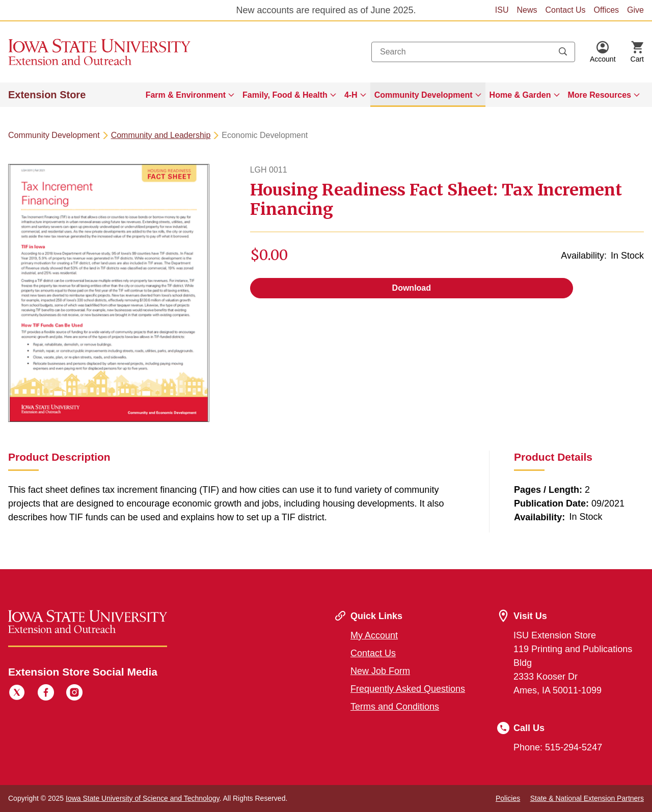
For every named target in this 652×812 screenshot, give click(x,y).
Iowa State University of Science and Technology (142, 798)
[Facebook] (46, 694)
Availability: (584, 256)
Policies (508, 798)
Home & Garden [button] (520, 95)
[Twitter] (17, 694)
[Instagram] (74, 694)
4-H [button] (351, 95)
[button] (603, 52)
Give (635, 10)
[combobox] (473, 52)
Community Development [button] (424, 95)
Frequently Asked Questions (408, 689)
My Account (374, 635)
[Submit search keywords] (563, 52)
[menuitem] (190, 95)
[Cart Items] (637, 52)
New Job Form (380, 671)
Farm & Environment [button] (186, 95)
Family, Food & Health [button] (285, 95)
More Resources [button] (600, 95)
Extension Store (47, 95)
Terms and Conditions (395, 707)
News (527, 10)
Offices (607, 10)
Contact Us (565, 10)
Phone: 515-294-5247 (558, 747)
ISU (502, 10)
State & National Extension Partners (587, 798)
